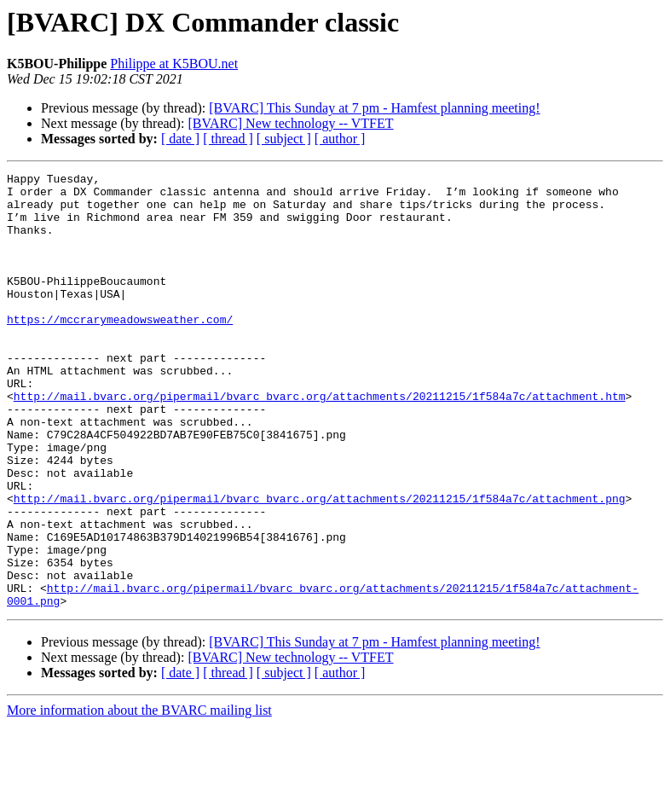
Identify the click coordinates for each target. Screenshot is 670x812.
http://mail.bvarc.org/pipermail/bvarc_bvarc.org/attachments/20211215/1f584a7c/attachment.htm (320, 442)
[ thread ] (228, 139)
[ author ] (340, 139)
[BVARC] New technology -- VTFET (290, 123)
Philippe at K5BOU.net (174, 64)
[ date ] (180, 139)
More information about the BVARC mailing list (139, 797)
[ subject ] (284, 139)
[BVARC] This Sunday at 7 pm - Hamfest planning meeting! (374, 108)
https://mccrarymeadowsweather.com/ (120, 350)
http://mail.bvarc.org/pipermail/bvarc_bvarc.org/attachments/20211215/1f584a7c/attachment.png (320, 565)
